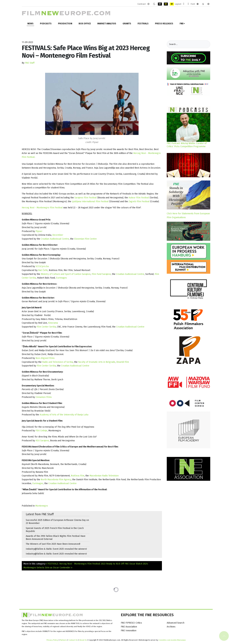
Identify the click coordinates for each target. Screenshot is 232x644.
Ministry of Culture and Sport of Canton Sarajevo (66, 274)
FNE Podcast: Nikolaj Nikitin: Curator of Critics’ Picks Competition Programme (187, 145)
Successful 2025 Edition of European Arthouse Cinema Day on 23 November (57, 522)
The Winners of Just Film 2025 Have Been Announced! (53, 544)
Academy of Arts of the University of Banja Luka (64, 415)
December (58, 235)
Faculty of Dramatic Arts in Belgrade (97, 362)
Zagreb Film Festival (139, 201)
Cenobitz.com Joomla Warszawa (172, 640)
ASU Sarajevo (42, 441)
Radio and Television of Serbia (58, 362)
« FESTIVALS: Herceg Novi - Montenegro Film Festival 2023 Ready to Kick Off (85, 564)
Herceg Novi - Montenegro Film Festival (42, 208)
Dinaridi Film (123, 362)
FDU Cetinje (41, 431)
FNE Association (129, 627)
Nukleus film (78, 476)
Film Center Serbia (46, 327)
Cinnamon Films (44, 397)
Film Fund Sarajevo (101, 274)
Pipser (39, 231)
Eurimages (61, 278)
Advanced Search (176, 623)
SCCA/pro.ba (42, 266)
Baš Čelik (43, 270)
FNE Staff (30, 63)
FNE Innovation (129, 631)
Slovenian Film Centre (85, 239)
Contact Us (73, 640)
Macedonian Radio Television (104, 476)
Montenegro (42, 506)
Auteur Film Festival (139, 198)
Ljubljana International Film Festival (90, 201)
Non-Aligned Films (45, 358)
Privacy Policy (52, 640)
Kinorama (53, 323)
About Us (83, 640)
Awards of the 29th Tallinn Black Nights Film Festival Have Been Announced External (56, 538)
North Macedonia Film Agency (56, 480)
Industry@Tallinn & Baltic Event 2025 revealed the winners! (56, 549)
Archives (171, 627)
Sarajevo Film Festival (86, 198)
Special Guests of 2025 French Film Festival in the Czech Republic (55, 530)
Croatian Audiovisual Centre (55, 239)
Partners (63, 640)
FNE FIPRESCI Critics (131, 623)
